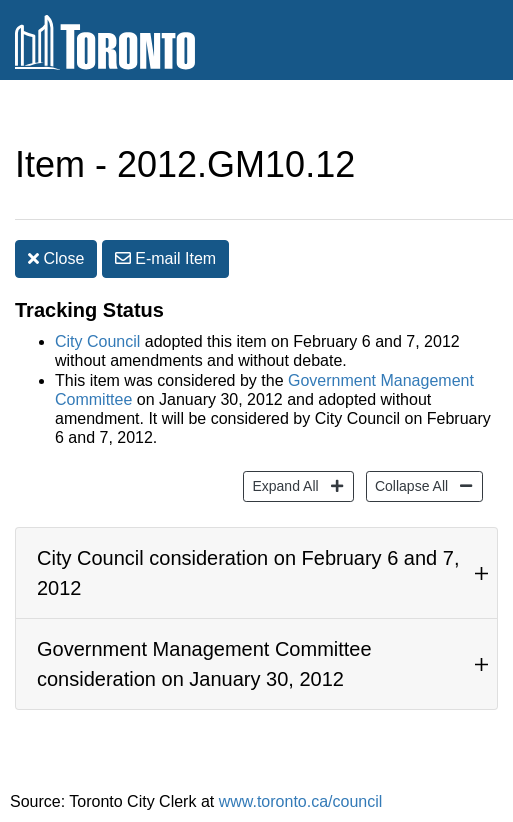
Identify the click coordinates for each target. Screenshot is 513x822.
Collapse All (409, 484)
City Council (97, 341)
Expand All (282, 484)
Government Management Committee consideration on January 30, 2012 (204, 664)
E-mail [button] (165, 258)
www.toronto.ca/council (301, 801)
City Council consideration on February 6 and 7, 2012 (248, 573)
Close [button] (56, 258)
